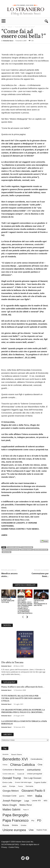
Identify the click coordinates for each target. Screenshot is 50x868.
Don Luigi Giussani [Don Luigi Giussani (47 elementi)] (33, 778)
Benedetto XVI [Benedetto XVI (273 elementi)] (15, 759)
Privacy (4, 847)
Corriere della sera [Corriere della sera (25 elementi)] (8, 774)
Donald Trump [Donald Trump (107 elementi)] (12, 778)
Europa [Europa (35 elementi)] (12, 786)
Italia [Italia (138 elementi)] (39, 796)
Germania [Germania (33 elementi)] (29, 786)
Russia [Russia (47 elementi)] (6, 825)
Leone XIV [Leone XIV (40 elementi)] (36, 801)
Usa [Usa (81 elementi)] (31, 830)
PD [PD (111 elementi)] (39, 820)
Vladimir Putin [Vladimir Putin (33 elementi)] (42, 830)
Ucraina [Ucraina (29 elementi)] (23, 825)
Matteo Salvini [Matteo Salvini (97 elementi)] (11, 810)
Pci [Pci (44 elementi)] (33, 821)
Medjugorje (7, 552)
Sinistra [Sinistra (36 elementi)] (15, 825)
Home (3, 27)
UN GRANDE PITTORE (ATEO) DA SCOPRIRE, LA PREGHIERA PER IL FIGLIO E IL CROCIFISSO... (23, 711)
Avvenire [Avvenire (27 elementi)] (6, 754)
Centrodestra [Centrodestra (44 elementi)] (37, 759)
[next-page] (27, 617)
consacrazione (27, 547)
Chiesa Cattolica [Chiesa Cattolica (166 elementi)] (22, 765)
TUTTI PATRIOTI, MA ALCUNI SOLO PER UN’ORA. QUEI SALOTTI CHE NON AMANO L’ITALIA (21, 698)
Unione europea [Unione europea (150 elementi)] (14, 830)
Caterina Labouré (14, 547)
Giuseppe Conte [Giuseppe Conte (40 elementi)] (9, 796)
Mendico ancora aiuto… (9, 575)
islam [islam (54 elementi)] (30, 796)
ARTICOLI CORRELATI (25, 585)
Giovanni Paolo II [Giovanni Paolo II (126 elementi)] (33, 791)
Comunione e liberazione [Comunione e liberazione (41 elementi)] (13, 770)
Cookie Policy (14, 847)
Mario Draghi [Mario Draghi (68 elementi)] (10, 805)
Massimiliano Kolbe (41, 550)
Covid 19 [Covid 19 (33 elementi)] (21, 774)
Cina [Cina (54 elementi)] (40, 765)
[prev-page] (23, 617)
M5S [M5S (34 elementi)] (46, 801)
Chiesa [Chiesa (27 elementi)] (5, 765)
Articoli (10, 27)
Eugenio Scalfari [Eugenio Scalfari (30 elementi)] (40, 782)
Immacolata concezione (11, 550)
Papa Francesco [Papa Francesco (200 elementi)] (16, 820)
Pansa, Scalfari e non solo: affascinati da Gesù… (23, 687)
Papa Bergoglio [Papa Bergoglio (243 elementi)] (15, 815)
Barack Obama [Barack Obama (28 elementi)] (17, 754)
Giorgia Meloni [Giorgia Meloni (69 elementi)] (11, 791)
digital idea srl (34, 844)
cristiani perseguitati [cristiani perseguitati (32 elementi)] (34, 774)
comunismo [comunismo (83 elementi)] (34, 770)
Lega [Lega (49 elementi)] (27, 801)
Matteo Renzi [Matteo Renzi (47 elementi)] (26, 805)
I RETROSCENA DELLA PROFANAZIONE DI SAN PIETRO (40, 603)
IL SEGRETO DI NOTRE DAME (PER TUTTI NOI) (8, 601)
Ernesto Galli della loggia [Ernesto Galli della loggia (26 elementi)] (23, 782)
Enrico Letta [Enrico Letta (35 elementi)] (7, 782)
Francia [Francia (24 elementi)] (20, 786)
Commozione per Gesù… (40, 575)
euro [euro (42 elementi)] (5, 786)
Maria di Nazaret (26, 550)
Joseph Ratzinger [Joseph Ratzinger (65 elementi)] (12, 801)
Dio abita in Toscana (12, 662)
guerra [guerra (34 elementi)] (22, 796)
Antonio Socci (8, 41)
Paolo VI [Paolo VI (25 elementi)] (26, 810)
